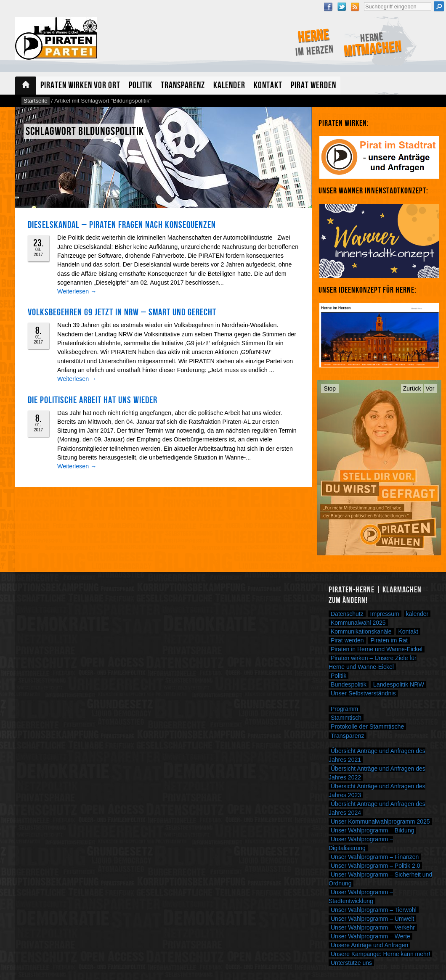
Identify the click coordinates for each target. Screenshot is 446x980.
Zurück (412, 388)
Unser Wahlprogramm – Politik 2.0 (375, 866)
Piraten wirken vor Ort (80, 86)
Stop (330, 388)
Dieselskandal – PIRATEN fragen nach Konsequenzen (122, 225)
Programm (344, 709)
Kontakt (268, 86)
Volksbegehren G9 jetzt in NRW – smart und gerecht (122, 312)
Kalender (229, 86)
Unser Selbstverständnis (363, 693)
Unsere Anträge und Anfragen (369, 945)
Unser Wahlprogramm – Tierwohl (374, 910)
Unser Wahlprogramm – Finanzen (375, 857)
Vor (430, 388)
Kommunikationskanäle (361, 631)
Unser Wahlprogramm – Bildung (372, 830)
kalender (417, 614)
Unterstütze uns (351, 963)
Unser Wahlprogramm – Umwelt (372, 919)
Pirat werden (313, 86)
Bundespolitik (349, 684)
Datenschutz (347, 614)
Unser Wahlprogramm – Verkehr (373, 927)
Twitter (342, 7)
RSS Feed (355, 7)
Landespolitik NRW (399, 684)
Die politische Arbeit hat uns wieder (93, 400)
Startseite (26, 86)
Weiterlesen (77, 291)
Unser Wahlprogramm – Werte (370, 936)
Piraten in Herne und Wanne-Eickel (377, 649)
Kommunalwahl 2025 (358, 623)
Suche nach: (364, 1)
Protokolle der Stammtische (367, 726)
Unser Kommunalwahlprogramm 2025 (380, 822)
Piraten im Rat (389, 640)
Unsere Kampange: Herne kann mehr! (380, 954)
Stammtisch (346, 718)
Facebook (328, 7)
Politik (141, 86)
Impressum (385, 614)
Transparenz (183, 86)
